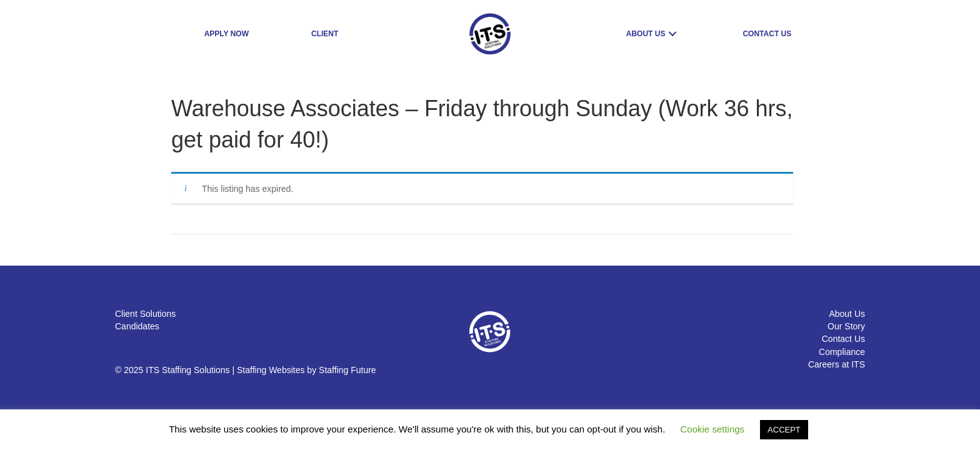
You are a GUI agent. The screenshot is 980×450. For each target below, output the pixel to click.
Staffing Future (347, 370)
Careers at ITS (837, 364)
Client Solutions (145, 314)
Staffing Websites (271, 370)
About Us (847, 314)
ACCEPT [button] (784, 430)
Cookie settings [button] (713, 429)
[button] (672, 34)
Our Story (846, 326)
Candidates (137, 326)
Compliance (842, 352)
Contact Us (843, 339)
